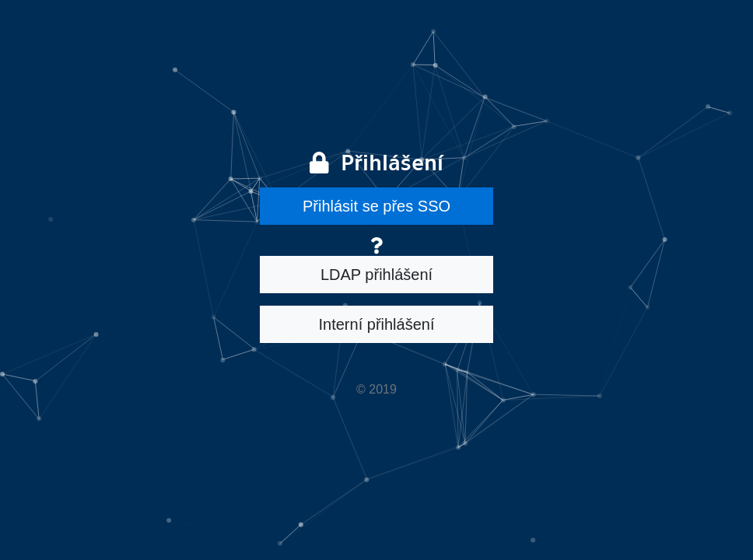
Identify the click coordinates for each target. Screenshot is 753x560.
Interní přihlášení (377, 324)
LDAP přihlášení (376, 275)
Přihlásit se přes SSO (376, 206)
